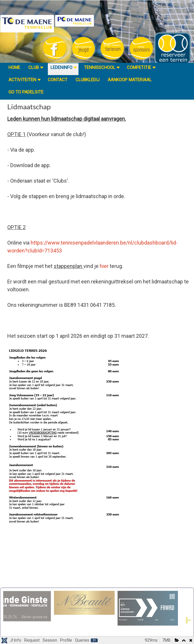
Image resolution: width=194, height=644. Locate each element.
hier (104, 266)
